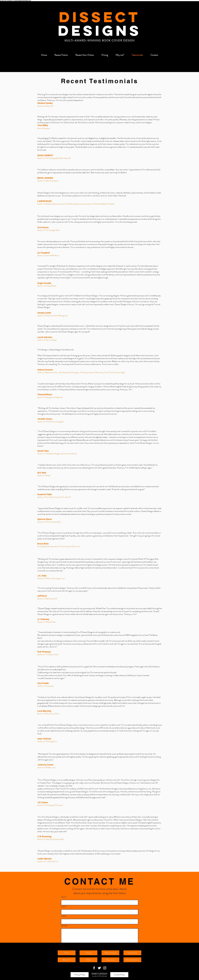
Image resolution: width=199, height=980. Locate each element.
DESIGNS (100, 30)
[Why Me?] (67, 960)
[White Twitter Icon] (99, 968)
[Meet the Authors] (132, 960)
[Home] (67, 953)
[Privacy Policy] (80, 975)
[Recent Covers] (110, 953)
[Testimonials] (132, 953)
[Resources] (110, 960)
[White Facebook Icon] (94, 968)
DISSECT (100, 17)
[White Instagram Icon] (105, 968)
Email (63, 907)
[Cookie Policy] (119, 975)
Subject (64, 916)
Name (63, 897)
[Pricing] (88, 953)
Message (64, 926)
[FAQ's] (88, 960)
